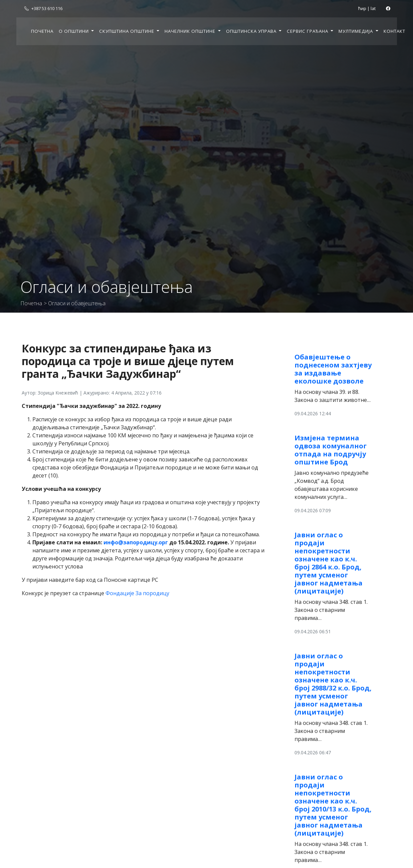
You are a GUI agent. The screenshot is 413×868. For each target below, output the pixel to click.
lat (373, 8)
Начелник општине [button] (191, 31)
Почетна (42, 31)
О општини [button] (74, 31)
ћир (362, 8)
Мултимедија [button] (356, 31)
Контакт (394, 31)
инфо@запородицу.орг (136, 542)
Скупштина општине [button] (127, 31)
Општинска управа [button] (252, 31)
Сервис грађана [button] (308, 31)
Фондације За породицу (137, 593)
